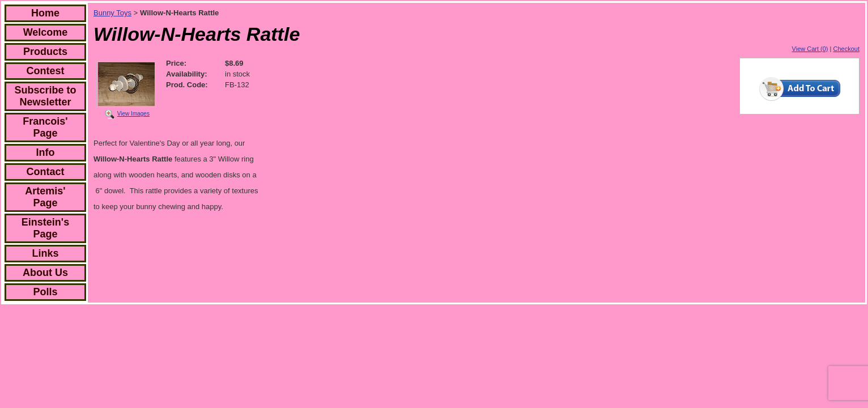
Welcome (46, 32)
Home (45, 13)
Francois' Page (45, 127)
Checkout (846, 49)
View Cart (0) (810, 49)
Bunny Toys (112, 13)
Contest (46, 71)
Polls (45, 292)
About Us (45, 273)
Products (45, 52)
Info (46, 152)
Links (45, 253)
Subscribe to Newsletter (45, 96)
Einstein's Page (45, 228)
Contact (46, 172)
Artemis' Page (45, 197)
